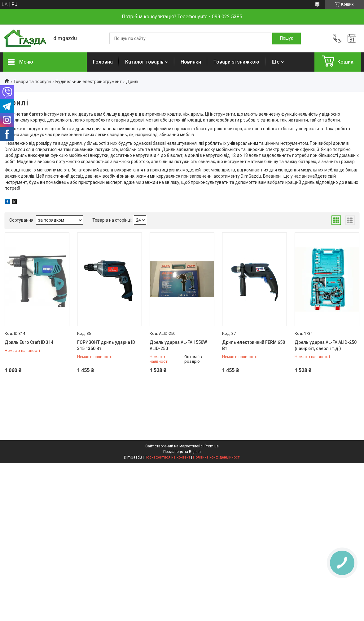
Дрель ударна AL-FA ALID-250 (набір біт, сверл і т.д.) (326, 345)
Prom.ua (212, 446)
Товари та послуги (32, 82)
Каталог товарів (144, 62)
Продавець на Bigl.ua (182, 452)
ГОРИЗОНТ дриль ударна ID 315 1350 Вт (106, 345)
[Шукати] (287, 38)
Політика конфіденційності (217, 457)
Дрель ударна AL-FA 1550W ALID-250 (178, 345)
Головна (103, 62)
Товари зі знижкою (236, 62)
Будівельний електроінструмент (89, 82)
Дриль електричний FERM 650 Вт (254, 345)
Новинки (191, 62)
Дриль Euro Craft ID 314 (29, 342)
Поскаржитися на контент (167, 457)
